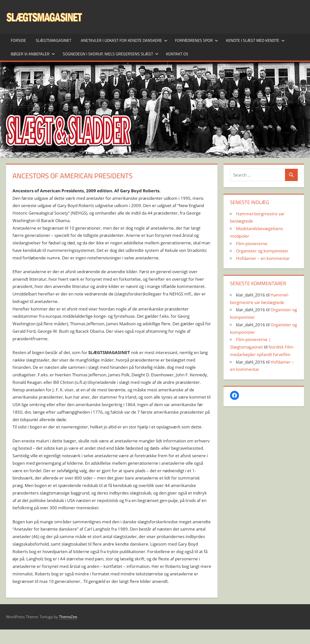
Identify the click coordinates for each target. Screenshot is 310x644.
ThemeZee (68, 617)
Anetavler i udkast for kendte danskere (124, 40)
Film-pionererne (252, 244)
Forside (18, 40)
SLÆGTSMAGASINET (53, 40)
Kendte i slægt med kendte (255, 40)
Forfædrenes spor (197, 40)
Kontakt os (177, 54)
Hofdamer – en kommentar (263, 258)
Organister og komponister (262, 251)
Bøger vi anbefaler (33, 54)
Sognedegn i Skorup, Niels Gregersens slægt (111, 54)
